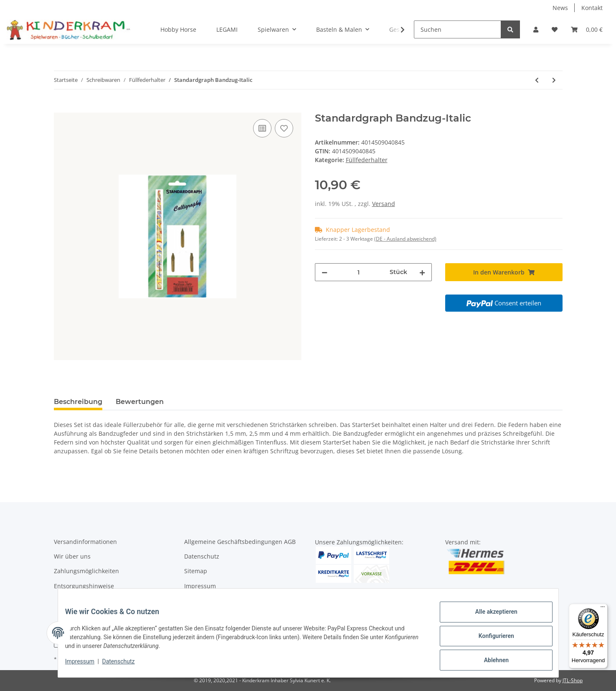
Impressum (200, 586)
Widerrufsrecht (205, 601)
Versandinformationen (85, 542)
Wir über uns (72, 556)
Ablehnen (490, 661)
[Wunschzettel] (555, 29)
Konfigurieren (490, 640)
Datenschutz (202, 556)
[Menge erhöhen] (422, 272)
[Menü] (603, 609)
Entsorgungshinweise (84, 586)
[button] (536, 29)
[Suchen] (458, 29)
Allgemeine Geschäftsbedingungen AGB (240, 542)
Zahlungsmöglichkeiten (86, 571)
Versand (384, 204)
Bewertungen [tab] (140, 402)
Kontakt (592, 8)
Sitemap (196, 571)
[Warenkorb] (587, 29)
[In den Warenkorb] (61, 108)
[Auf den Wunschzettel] (284, 128)
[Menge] (359, 272)
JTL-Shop (573, 680)
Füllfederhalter (367, 160)
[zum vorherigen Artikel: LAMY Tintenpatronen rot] (537, 80)
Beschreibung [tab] (78, 402)
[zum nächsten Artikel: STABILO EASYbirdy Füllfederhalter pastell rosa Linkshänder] (554, 80)
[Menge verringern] (324, 272)
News (560, 8)
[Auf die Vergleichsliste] (262, 128)
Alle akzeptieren (490, 618)
